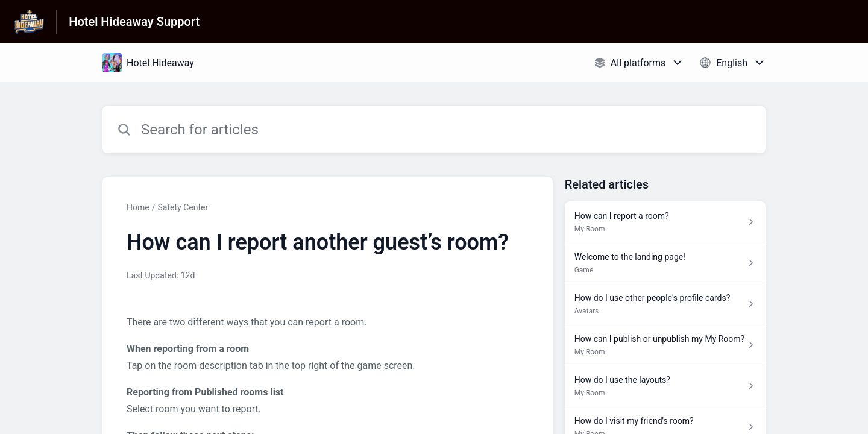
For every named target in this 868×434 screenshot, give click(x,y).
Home (138, 207)
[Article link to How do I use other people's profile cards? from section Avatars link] (665, 304)
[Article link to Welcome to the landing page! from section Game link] (665, 263)
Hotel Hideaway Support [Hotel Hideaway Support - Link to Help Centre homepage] (134, 22)
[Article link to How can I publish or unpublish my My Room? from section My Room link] (665, 345)
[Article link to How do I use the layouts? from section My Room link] (665, 386)
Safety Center (183, 207)
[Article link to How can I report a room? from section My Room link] (665, 222)
